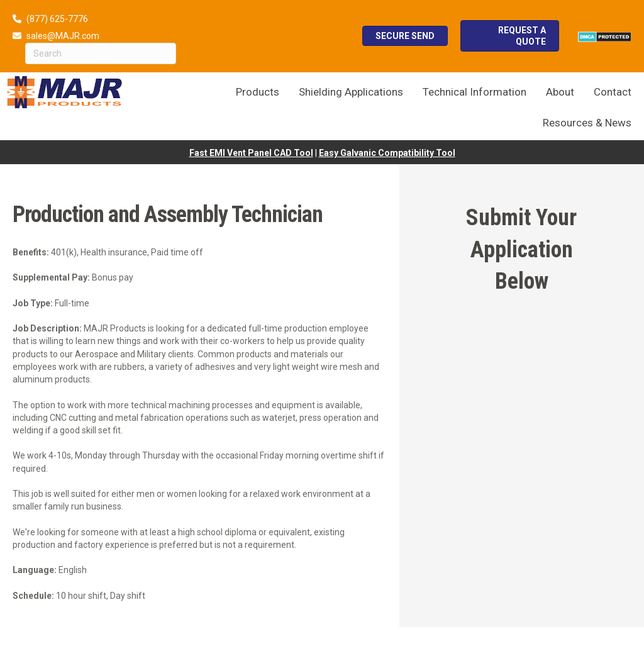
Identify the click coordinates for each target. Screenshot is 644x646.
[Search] (101, 53)
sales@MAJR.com (63, 36)
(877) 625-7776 (57, 19)
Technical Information (475, 92)
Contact (613, 92)
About (560, 92)
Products (258, 92)
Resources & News (587, 123)
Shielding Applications (351, 92)
